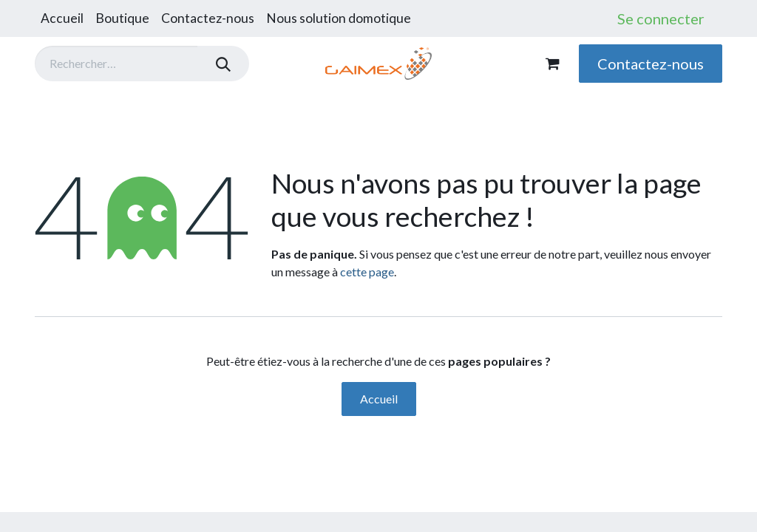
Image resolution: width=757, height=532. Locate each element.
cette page (367, 272)
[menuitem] (62, 18)
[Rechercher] (223, 64)
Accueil (379, 399)
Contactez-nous (651, 64)
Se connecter (661, 18)
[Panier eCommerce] (552, 64)
